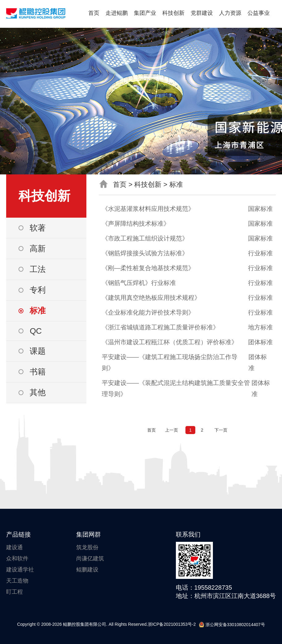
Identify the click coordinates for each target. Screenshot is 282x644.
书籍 (38, 372)
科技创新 (173, 13)
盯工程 (15, 592)
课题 (38, 351)
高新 (38, 249)
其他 (38, 392)
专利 (38, 290)
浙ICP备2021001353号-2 (172, 624)
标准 (38, 311)
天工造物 (17, 581)
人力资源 (230, 13)
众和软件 (17, 558)
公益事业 (259, 13)
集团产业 (145, 13)
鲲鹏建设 (87, 570)
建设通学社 (20, 570)
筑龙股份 (87, 547)
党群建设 (202, 13)
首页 (94, 13)
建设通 (15, 547)
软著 (38, 228)
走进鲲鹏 (117, 13)
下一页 (221, 430)
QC (36, 331)
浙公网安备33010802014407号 (232, 625)
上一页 (172, 430)
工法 (38, 269)
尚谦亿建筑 (90, 558)
